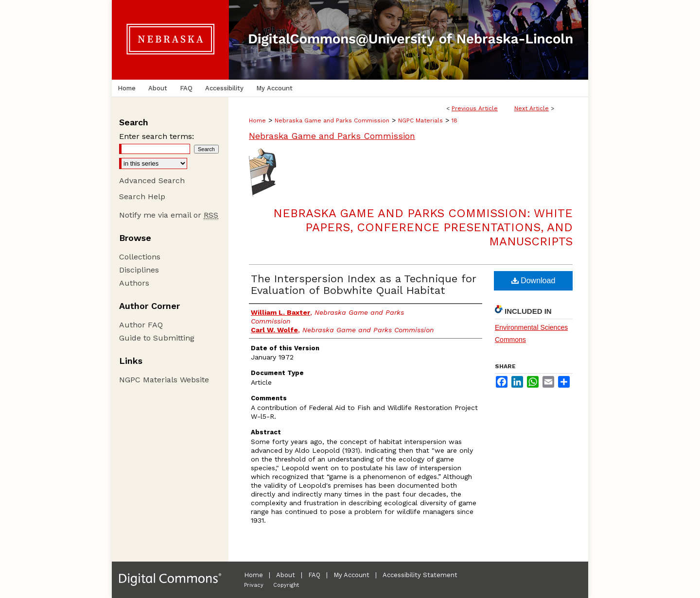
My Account (351, 575)
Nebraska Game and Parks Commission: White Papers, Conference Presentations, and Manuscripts (423, 227)
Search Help (142, 196)
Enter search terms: (157, 136)
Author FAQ (141, 325)
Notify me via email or (169, 215)
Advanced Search (152, 180)
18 (455, 120)
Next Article (532, 108)
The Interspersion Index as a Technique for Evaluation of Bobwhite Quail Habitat (363, 284)
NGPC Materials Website (164, 380)
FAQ (314, 575)
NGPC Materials (420, 120)
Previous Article (475, 108)
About (286, 575)
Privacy (254, 585)
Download (534, 281)
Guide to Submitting (157, 338)
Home (257, 120)
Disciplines (139, 270)
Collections (140, 257)
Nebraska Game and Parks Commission (332, 120)
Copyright (286, 585)
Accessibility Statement (420, 575)
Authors (134, 283)
